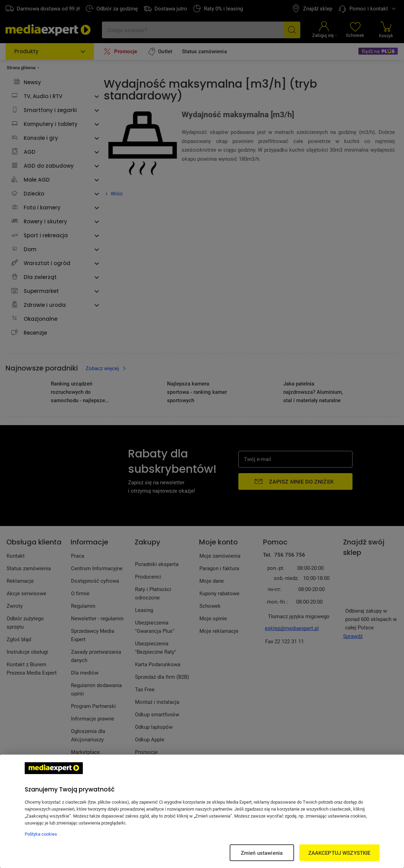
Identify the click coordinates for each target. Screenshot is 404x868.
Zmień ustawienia (262, 853)
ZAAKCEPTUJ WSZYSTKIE (339, 853)
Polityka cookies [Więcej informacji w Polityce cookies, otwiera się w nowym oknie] (41, 834)
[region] (202, 811)
